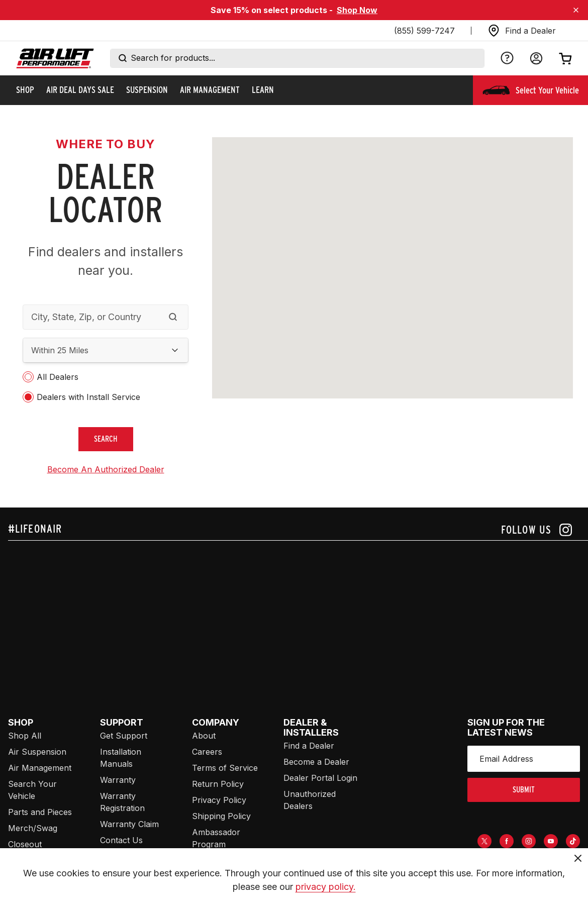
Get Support (124, 736)
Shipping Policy (221, 816)
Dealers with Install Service (88, 397)
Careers (207, 752)
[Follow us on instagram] (536, 530)
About (204, 736)
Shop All (25, 736)
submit (524, 790)
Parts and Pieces (40, 812)
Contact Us (121, 840)
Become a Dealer (316, 762)
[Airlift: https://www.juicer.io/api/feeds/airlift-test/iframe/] (298, 617)
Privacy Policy (219, 800)
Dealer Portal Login (320, 778)
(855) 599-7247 (424, 31)
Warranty (118, 780)
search (106, 439)
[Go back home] (55, 59)
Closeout (25, 844)
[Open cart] (565, 58)
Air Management (40, 768)
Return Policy (218, 784)
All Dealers (58, 377)
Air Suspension (37, 752)
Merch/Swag (33, 828)
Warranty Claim (129, 824)
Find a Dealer (309, 746)
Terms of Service (225, 768)
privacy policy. (326, 887)
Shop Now (357, 10)
